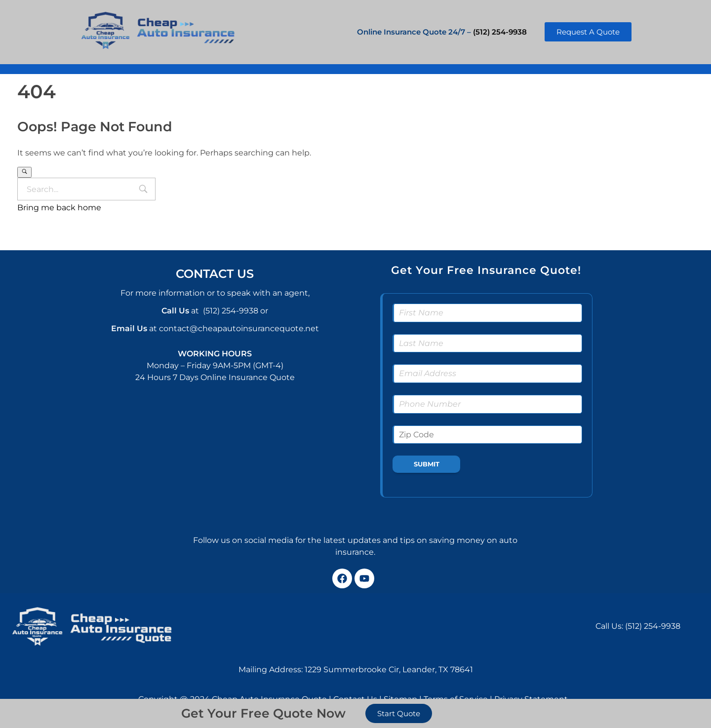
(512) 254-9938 (500, 32)
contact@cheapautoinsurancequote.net (239, 328)
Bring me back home (59, 208)
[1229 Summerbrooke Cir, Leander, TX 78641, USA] (385, 626)
